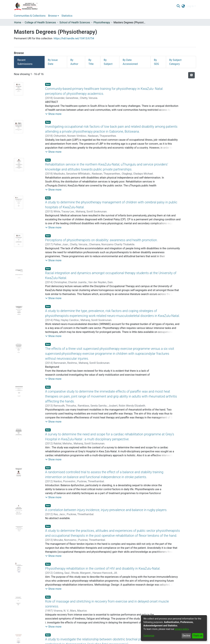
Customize (149, 636)
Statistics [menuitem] (67, 16)
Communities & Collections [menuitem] (30, 16)
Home (18, 22)
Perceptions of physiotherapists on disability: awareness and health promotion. (101, 240)
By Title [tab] (91, 62)
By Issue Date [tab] (53, 62)
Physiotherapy (102, 22)
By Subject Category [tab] (175, 62)
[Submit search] (178, 6)
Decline (186, 636)
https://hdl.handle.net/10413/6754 (74, 38)
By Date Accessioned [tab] (130, 62)
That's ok (198, 636)
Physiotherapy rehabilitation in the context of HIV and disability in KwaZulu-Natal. (103, 568)
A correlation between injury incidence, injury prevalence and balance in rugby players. (106, 510)
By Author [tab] (74, 62)
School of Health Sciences (75, 22)
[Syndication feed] (191, 75)
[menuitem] (183, 6)
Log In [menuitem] (190, 6)
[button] (53, 114)
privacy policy (182, 629)
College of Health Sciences (40, 22)
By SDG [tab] (156, 62)
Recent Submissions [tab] (25, 62)
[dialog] (174, 628)
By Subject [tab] (108, 62)
